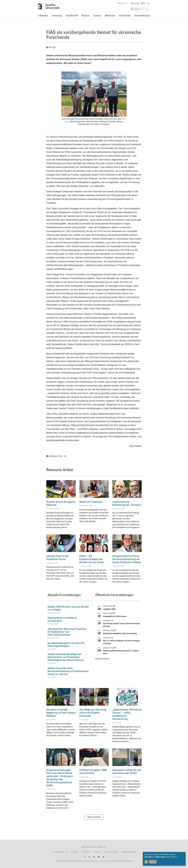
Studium (85, 15)
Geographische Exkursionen (115, 616)
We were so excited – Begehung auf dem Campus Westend (61, 713)
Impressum (95, 861)
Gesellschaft (72, 15)
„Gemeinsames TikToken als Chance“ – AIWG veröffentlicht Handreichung (127, 714)
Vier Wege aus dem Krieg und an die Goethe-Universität (93, 713)
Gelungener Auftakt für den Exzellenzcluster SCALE (127, 771)
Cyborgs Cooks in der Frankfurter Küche (57, 557)
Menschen (110, 15)
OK (146, 862)
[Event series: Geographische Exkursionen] (114, 613)
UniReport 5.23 (55, 456)
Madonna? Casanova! (91, 502)
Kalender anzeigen (102, 659)
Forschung (57, 15)
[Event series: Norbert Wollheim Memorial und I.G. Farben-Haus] (115, 648)
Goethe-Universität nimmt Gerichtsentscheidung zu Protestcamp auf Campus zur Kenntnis (68, 671)
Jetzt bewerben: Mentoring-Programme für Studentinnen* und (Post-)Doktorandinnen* (67, 632)
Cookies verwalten (126, 861)
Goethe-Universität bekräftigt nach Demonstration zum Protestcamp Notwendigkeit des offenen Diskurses (66, 657)
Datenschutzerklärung (109, 861)
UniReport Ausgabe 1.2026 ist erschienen (93, 771)
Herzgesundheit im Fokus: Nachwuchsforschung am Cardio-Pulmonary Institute (127, 559)
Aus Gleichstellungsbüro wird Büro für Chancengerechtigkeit (66, 644)
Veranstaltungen (142, 15)
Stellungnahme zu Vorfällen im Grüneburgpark (62, 619)
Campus (97, 15)
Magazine (122, 3)
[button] (94, 817)
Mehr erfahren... (172, 857)
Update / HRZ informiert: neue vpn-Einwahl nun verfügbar (68, 608)
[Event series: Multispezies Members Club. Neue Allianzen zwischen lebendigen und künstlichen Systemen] (115, 631)
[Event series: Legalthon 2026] (114, 606)
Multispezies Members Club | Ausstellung (120, 633)
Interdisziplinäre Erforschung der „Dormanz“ (127, 503)
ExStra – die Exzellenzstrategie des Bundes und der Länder (92, 559)
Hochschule (125, 15)
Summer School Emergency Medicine (61, 503)
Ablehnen (153, 862)
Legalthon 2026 (109, 609)
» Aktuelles (43, 15)
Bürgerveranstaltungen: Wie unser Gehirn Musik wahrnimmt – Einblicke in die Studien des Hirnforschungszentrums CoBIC (60, 778)
